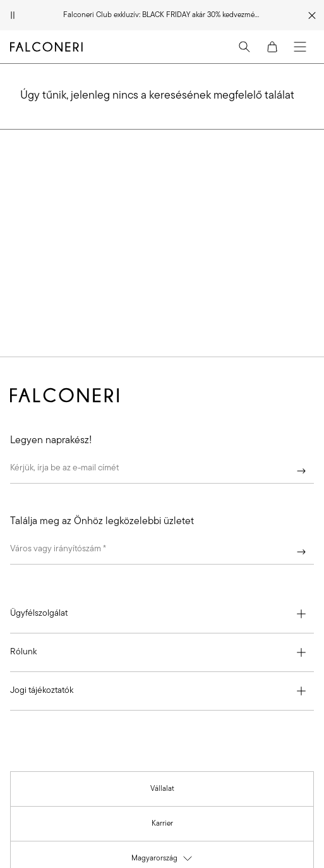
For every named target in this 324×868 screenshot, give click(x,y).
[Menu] (300, 47)
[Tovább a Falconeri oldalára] (46, 47)
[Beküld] (301, 471)
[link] (162, 789)
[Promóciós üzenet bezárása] (312, 15)
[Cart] (272, 47)
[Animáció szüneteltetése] (13, 15)
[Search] (244, 47)
